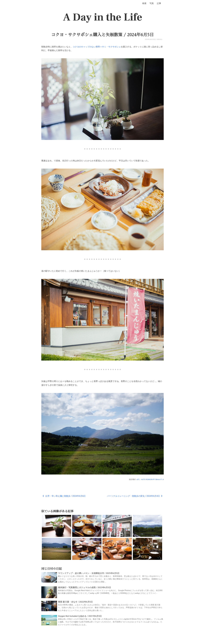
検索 (144, 3)
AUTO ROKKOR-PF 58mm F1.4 (152, 479)
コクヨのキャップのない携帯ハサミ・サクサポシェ (97, 47)
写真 (152, 3)
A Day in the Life (103, 17)
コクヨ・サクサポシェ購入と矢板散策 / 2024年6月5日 (102, 35)
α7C (138, 479)
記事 (159, 3)
